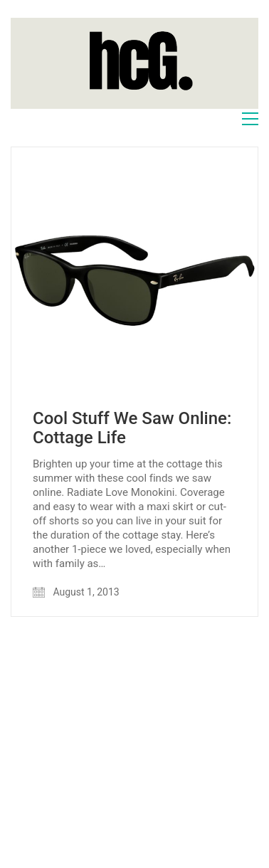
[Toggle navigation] (250, 119)
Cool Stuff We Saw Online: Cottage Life (132, 428)
